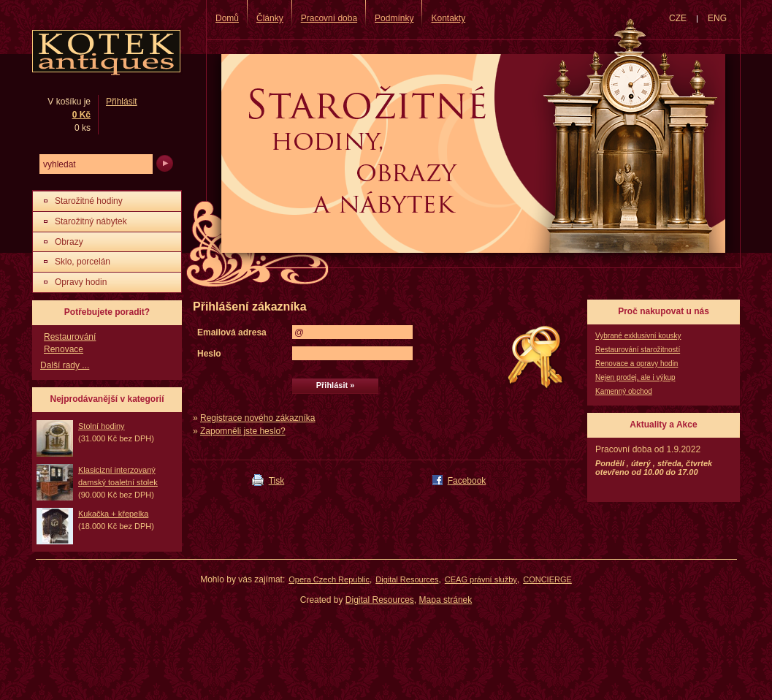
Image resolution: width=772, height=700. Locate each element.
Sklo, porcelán (83, 262)
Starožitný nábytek (91, 221)
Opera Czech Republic (329, 579)
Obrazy (69, 242)
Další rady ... (65, 365)
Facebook (467, 481)
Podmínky (394, 18)
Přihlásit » (336, 385)
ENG (717, 18)
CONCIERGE (547, 579)
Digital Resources (407, 579)
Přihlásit (122, 102)
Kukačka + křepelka (113, 514)
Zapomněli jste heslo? (243, 431)
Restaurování (70, 337)
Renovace (64, 349)
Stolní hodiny (102, 426)
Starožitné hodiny (89, 201)
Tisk (277, 481)
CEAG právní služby (481, 579)
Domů (227, 18)
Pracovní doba (329, 18)
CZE (678, 18)
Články (270, 18)
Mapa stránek (446, 600)
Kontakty (448, 18)
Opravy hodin (81, 282)
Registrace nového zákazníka (257, 418)
